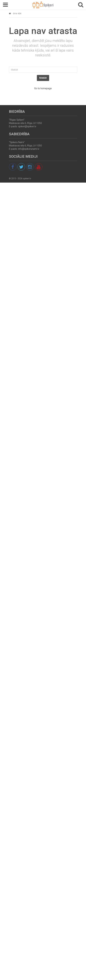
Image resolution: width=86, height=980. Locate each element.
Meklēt (43, 78)
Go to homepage (43, 88)
